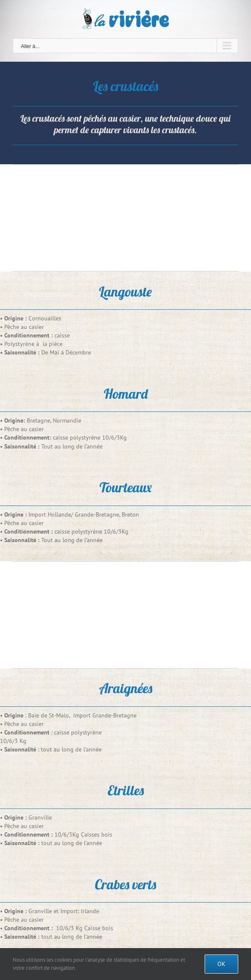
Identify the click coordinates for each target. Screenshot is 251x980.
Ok (221, 964)
